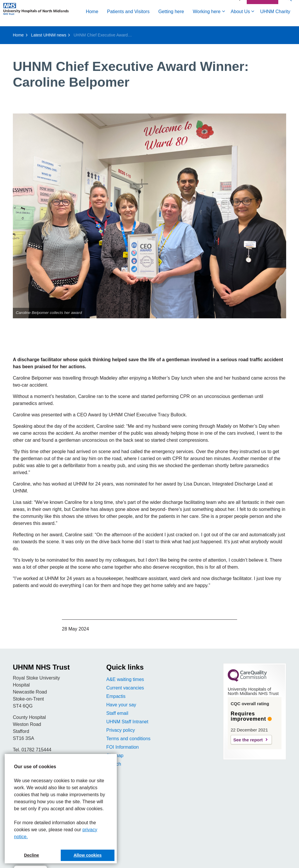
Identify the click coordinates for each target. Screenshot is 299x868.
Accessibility (230, 20)
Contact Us (263, 20)
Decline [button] (31, 855)
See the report (248, 740)
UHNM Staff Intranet (127, 722)
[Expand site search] (289, 20)
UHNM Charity (194, 33)
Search (114, 764)
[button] (149, 216)
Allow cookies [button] (88, 855)
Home (11, 33)
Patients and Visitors (47, 33)
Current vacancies (125, 688)
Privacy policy (121, 730)
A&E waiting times (125, 679)
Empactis (116, 696)
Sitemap (115, 756)
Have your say (121, 705)
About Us (159, 33)
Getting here (90, 33)
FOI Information (122, 747)
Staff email (117, 713)
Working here (125, 33)
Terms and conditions (128, 739)
